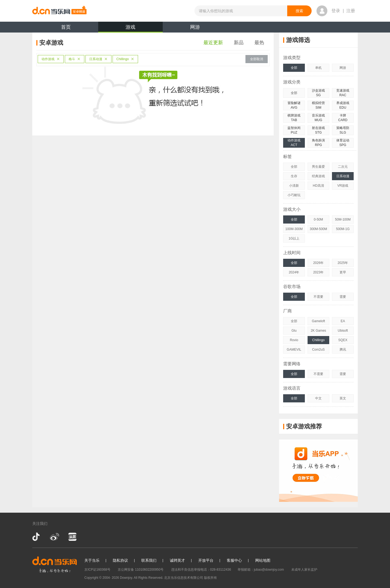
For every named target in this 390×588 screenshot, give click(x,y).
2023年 (319, 272)
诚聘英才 (177, 560)
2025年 (343, 263)
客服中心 (234, 560)
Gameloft (319, 321)
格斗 (75, 59)
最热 (259, 43)
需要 (343, 297)
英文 (343, 398)
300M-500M (318, 229)
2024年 (294, 272)
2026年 (319, 263)
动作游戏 (51, 59)
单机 (318, 68)
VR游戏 (343, 186)
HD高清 (318, 186)
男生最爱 (318, 167)
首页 (66, 27)
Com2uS (319, 350)
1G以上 (294, 238)
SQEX (343, 340)
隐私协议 (120, 560)
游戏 (130, 28)
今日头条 (72, 537)
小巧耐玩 (294, 195)
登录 (336, 11)
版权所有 (210, 578)
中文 (318, 398)
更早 (343, 272)
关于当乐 (92, 560)
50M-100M (343, 219)
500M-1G (343, 229)
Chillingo (125, 59)
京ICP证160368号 (97, 570)
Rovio (294, 340)
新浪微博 (54, 537)
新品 (239, 43)
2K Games (319, 331)
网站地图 (263, 560)
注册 (351, 11)
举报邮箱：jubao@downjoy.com (261, 570)
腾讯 (343, 350)
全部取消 (257, 59)
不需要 (318, 297)
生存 (294, 176)
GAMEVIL (294, 350)
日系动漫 (98, 59)
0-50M (318, 219)
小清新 (294, 186)
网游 (195, 27)
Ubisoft (343, 331)
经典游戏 (318, 176)
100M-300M (294, 229)
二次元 (343, 167)
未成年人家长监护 (304, 570)
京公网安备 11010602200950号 (141, 570)
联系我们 (149, 560)
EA (343, 321)
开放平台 (206, 560)
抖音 (37, 537)
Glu (294, 331)
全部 (294, 68)
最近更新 (213, 43)
